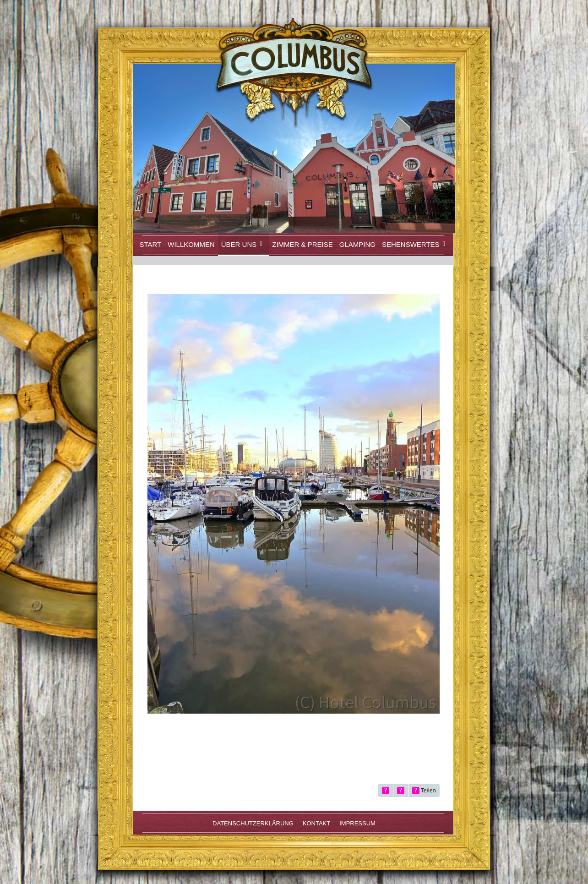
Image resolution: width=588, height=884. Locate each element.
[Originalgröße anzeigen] (386, 791)
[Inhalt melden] (401, 791)
